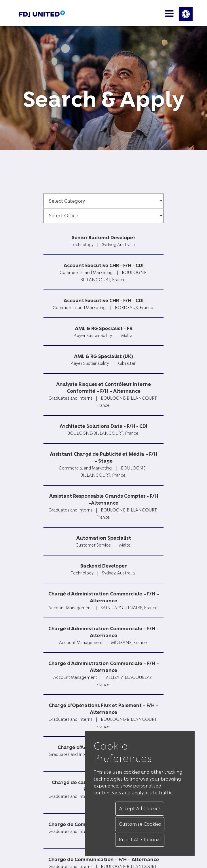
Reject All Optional (140, 839)
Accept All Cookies (140, 808)
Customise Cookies (140, 824)
